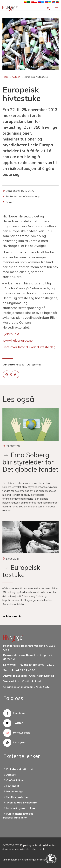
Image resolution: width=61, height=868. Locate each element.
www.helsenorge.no (18, 340)
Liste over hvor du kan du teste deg (29, 347)
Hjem (5, 77)
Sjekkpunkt (11, 334)
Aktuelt (16, 77)
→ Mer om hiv (12, 616)
